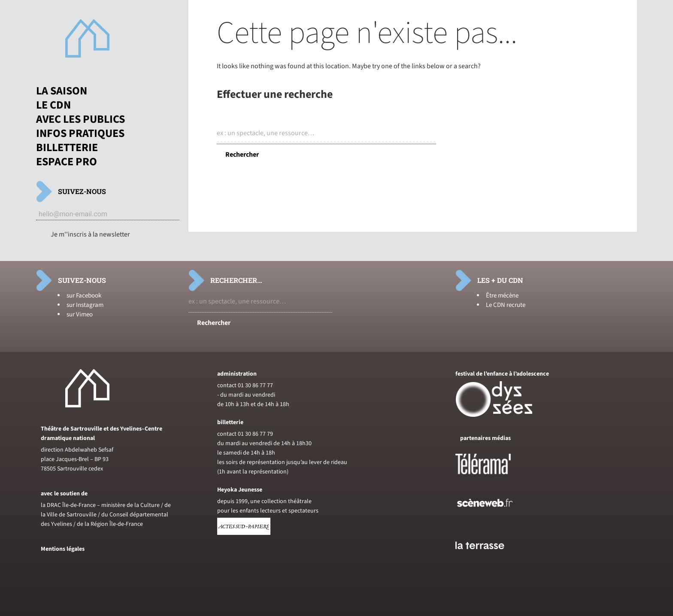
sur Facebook (84, 296)
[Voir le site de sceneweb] (493, 521)
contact (227, 385)
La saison (62, 91)
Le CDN (53, 105)
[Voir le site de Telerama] (492, 478)
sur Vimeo (80, 314)
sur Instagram (85, 305)
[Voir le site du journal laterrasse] (486, 559)
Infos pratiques (80, 134)
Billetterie (67, 148)
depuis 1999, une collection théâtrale (264, 501)
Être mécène (502, 296)
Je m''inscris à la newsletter (90, 234)
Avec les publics (80, 119)
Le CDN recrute (506, 305)
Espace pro (67, 162)
